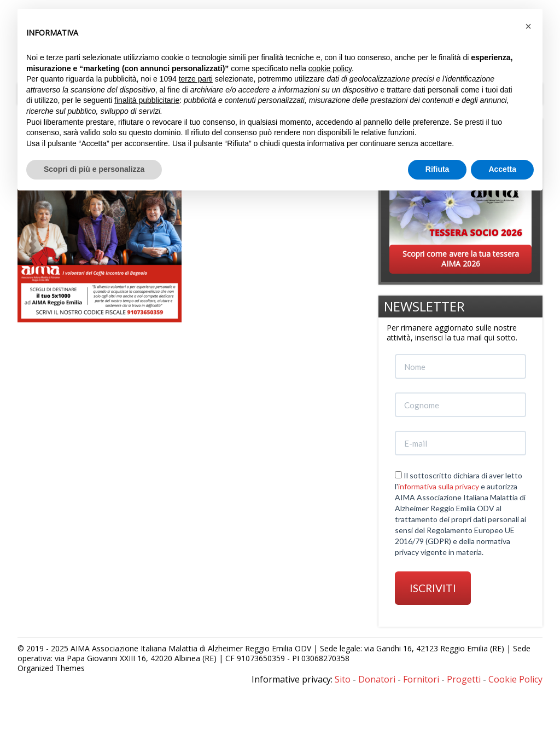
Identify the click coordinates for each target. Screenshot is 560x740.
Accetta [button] (502, 169)
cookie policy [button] (330, 68)
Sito (343, 679)
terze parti (196, 79)
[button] (528, 26)
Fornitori (421, 679)
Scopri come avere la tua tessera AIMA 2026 (461, 259)
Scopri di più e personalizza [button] (94, 169)
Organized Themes (51, 668)
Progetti (464, 679)
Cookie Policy (515, 679)
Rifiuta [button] (437, 169)
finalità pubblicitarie (147, 100)
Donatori (377, 679)
